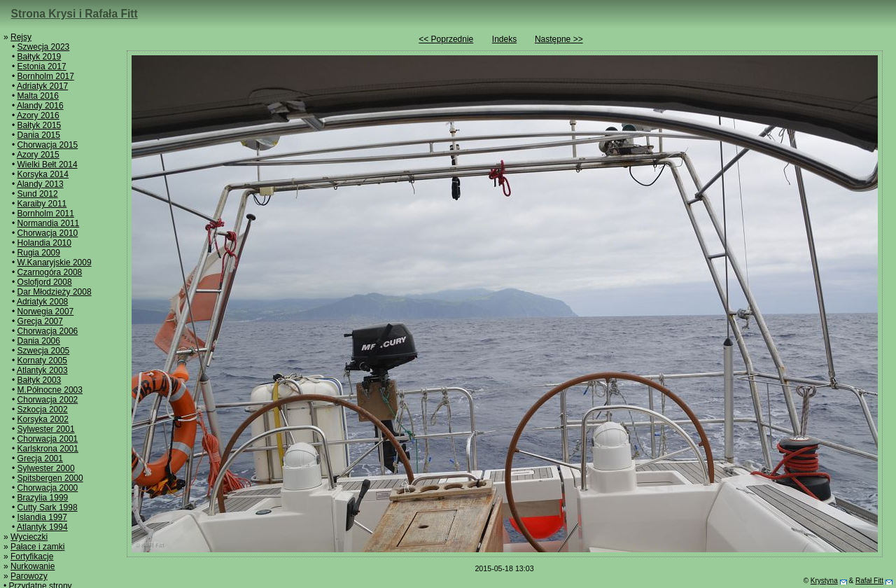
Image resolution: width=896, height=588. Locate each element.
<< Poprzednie (446, 39)
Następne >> (559, 39)
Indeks (504, 39)
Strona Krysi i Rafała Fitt (75, 14)
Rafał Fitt (869, 581)
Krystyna (824, 581)
